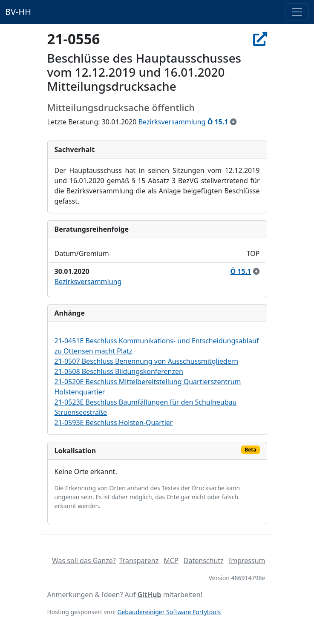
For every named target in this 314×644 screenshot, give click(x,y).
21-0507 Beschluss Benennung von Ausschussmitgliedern (147, 361)
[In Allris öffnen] (260, 39)
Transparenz (139, 561)
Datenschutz (204, 561)
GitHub (149, 595)
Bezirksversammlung (172, 122)
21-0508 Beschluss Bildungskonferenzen (119, 371)
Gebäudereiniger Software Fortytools (169, 612)
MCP (171, 561)
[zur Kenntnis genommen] (233, 122)
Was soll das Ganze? (84, 561)
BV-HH (18, 12)
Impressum (247, 561)
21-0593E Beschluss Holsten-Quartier (114, 423)
